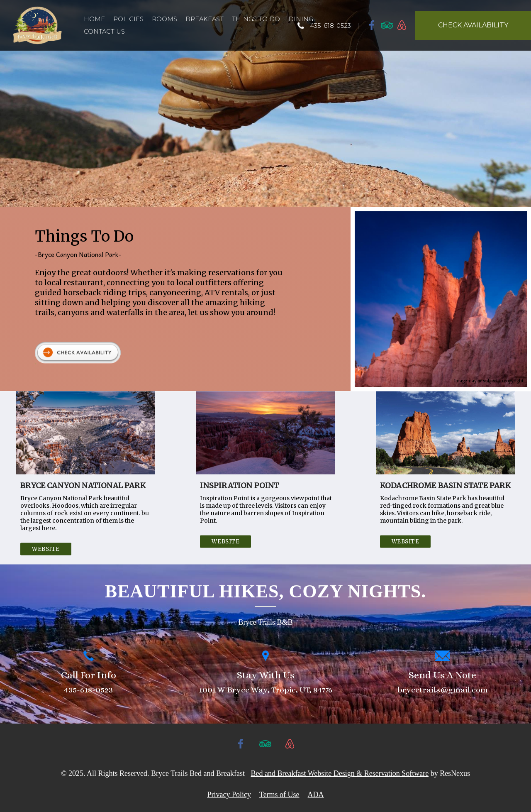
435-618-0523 (330, 26)
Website (46, 549)
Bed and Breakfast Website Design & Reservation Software (340, 773)
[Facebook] (372, 25)
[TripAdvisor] (387, 25)
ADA (316, 795)
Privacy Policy (229, 795)
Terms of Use (279, 795)
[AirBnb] (402, 25)
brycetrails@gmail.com (443, 690)
